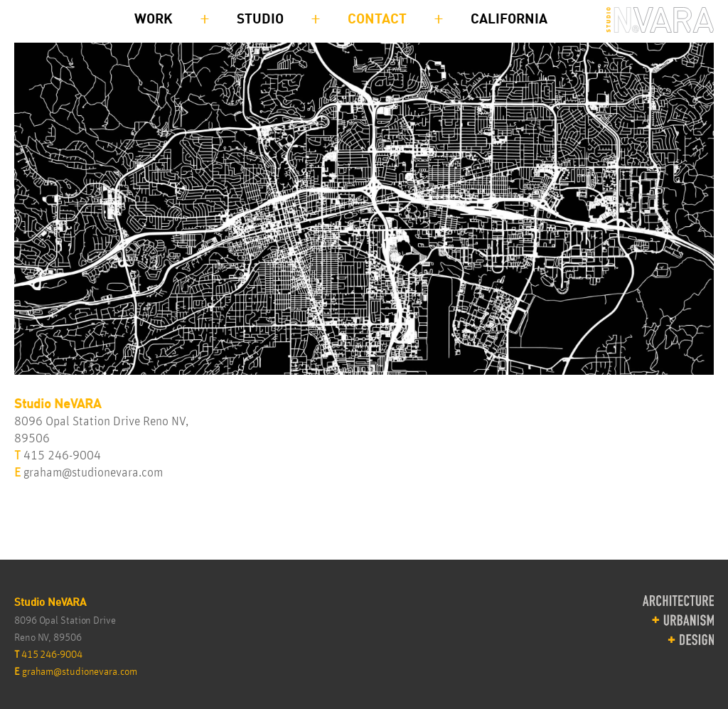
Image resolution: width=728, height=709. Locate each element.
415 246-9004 (62, 456)
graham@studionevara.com (93, 473)
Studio (260, 20)
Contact (377, 20)
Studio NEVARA (660, 21)
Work (154, 20)
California (509, 20)
